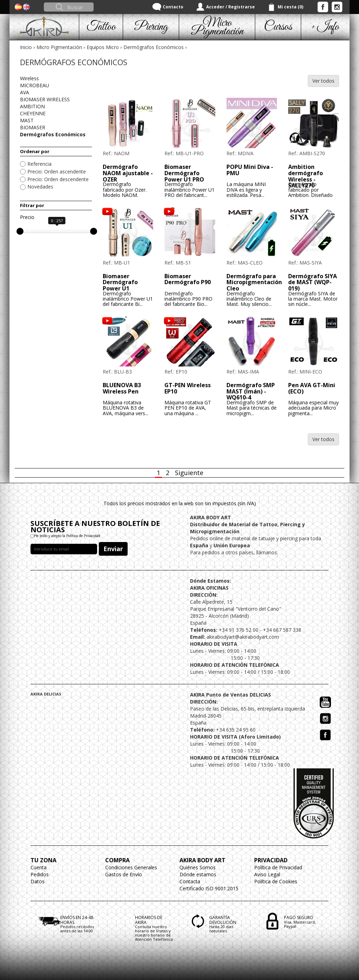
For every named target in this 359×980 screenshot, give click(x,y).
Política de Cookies (276, 881)
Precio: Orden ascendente (57, 172)
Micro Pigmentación (59, 47)
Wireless (29, 78)
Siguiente (189, 473)
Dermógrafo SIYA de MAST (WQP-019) (313, 282)
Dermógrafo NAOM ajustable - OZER (128, 173)
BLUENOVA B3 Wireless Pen (122, 388)
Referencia (39, 164)
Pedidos (40, 874)
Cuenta (39, 867)
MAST (27, 120)
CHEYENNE (33, 113)
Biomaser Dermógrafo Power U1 (120, 282)
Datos (38, 881)
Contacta (190, 881)
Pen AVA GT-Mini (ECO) (312, 388)
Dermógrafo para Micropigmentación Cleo (254, 282)
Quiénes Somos (198, 867)
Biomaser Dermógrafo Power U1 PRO (184, 173)
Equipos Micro (103, 47)
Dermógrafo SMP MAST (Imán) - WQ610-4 (251, 391)
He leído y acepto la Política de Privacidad (67, 536)
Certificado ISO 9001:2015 (209, 888)
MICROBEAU (35, 85)
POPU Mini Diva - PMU (250, 170)
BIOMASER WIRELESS (45, 99)
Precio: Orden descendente (58, 179)
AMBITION (32, 106)
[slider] (20, 231)
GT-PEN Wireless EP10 (188, 388)
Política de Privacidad (278, 867)
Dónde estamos (198, 874)
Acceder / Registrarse (231, 7)
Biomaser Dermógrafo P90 (188, 279)
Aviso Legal (267, 874)
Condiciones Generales (131, 867)
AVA (25, 92)
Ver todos (323, 81)
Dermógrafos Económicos (154, 47)
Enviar (113, 549)
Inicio (26, 47)
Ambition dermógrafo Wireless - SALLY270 (306, 176)
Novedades (40, 187)
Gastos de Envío (124, 874)
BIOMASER (33, 127)
